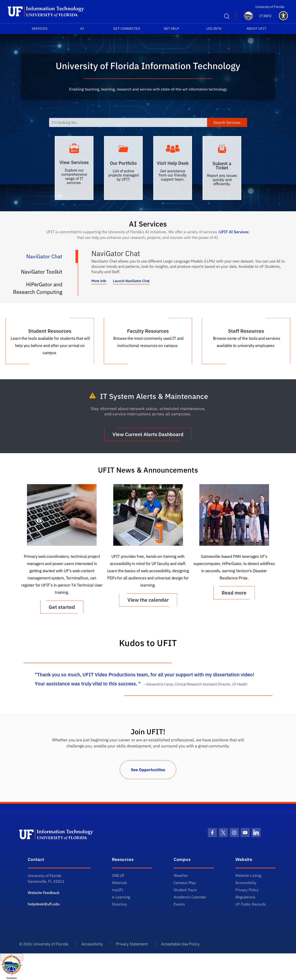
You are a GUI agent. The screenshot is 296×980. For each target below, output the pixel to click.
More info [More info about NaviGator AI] (99, 281)
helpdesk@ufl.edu (44, 904)
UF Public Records (251, 904)
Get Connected (127, 29)
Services (40, 29)
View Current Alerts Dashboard (148, 434)
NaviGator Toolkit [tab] (45, 273)
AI (82, 29)
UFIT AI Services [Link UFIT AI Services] (234, 232)
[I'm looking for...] (128, 122)
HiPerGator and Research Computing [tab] (42, 288)
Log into (214, 29)
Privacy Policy (247, 890)
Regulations (245, 897)
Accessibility (246, 883)
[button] (283, 16)
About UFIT (256, 29)
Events (179, 904)
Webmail (119, 883)
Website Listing (248, 875)
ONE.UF (118, 875)
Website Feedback (44, 893)
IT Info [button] (265, 16)
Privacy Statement (132, 944)
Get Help (172, 29)
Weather (181, 875)
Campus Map (185, 883)
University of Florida (272, 7)
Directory (120, 904)
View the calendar (148, 600)
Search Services (227, 122)
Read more (234, 593)
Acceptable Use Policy (180, 944)
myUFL (118, 890)
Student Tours (185, 890)
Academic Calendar (190, 897)
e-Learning (121, 897)
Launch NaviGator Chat (131, 281)
